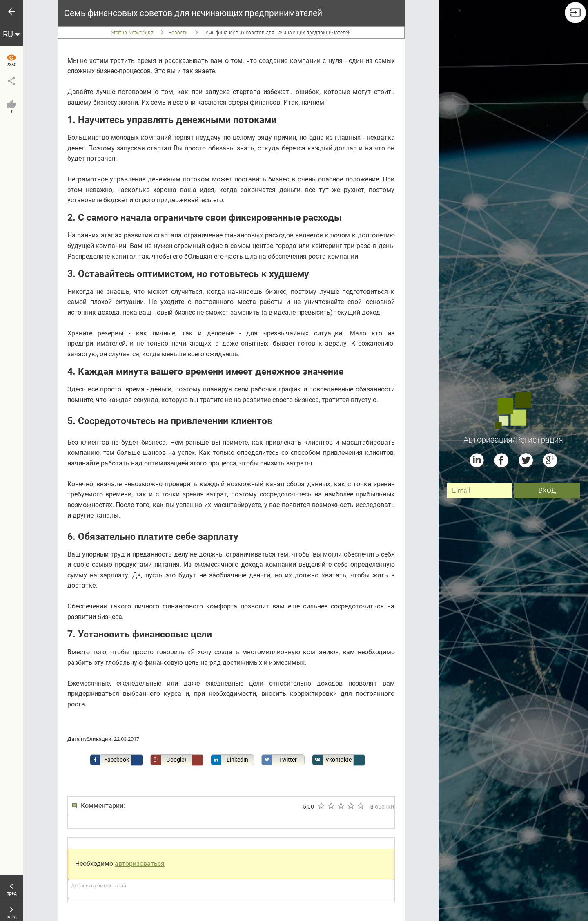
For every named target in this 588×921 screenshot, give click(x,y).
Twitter (280, 760)
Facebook (110, 760)
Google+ (169, 760)
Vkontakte (332, 760)
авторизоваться (140, 864)
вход (547, 490)
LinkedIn (230, 760)
